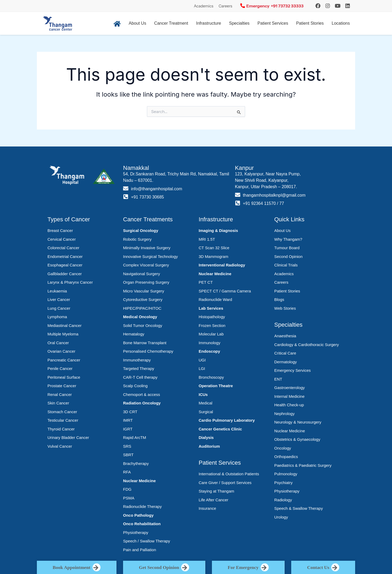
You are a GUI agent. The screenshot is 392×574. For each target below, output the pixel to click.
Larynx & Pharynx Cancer (70, 282)
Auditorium (209, 446)
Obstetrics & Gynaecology (297, 439)
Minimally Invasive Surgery (147, 248)
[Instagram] (318, 6)
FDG (127, 489)
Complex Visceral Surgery (146, 265)
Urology (281, 517)
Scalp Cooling (135, 386)
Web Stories (285, 308)
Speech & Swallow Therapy (299, 508)
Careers (225, 6)
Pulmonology (286, 474)
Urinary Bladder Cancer (68, 437)
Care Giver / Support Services (225, 483)
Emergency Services (293, 370)
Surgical (206, 412)
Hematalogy (134, 334)
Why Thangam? (288, 239)
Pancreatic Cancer (64, 360)
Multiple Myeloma (63, 334)
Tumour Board (287, 248)
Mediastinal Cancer (64, 325)
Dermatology (286, 362)
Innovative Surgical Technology (151, 256)
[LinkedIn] (348, 6)
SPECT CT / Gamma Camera (225, 291)
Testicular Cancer (63, 420)
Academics (204, 6)
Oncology (283, 448)
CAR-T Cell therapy (140, 377)
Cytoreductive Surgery (143, 299)
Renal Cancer (60, 394)
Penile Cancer (60, 368)
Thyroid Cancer (61, 429)
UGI (202, 360)
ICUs (203, 394)
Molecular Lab (211, 334)
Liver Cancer (59, 299)
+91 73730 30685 (148, 197)
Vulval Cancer (60, 446)
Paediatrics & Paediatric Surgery (303, 465)
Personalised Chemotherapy (148, 351)
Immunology (210, 343)
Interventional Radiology (222, 265)
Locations (341, 23)
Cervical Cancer (62, 239)
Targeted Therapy (139, 368)
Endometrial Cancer (65, 256)
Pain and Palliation (140, 550)
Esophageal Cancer (65, 265)
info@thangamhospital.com (157, 189)
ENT (278, 379)
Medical (206, 403)
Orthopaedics (286, 457)
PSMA (129, 498)
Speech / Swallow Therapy (147, 541)
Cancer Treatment (171, 23)
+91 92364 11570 (260, 203)
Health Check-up (289, 405)
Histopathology (212, 317)
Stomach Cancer (62, 412)
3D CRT (130, 412)
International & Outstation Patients (229, 474)
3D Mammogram (214, 256)
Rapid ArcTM (135, 437)
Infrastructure (208, 23)
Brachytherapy (136, 463)
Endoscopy (209, 351)
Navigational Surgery (141, 274)
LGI (202, 368)
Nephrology (284, 414)
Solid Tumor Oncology (143, 325)
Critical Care (285, 353)
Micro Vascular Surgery (144, 291)
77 (282, 203)
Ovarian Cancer (61, 351)
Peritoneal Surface (64, 377)
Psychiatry (283, 483)
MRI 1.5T (207, 239)
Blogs (279, 299)
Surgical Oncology (141, 230)
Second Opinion (288, 256)
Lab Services (211, 308)
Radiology (283, 500)
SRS (127, 446)
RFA (127, 472)
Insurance (207, 508)
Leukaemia (57, 291)
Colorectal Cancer (63, 248)
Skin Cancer (58, 403)
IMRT (128, 420)
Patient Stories (310, 23)
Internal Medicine (289, 396)
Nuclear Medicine (139, 481)
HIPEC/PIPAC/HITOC (142, 308)
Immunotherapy (137, 360)
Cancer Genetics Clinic (220, 429)
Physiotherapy (136, 532)
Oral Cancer (58, 343)
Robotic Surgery (137, 239)
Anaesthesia (285, 336)
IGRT (128, 429)
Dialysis (206, 437)
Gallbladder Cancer (65, 274)
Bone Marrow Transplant (145, 343)
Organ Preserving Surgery (146, 282)
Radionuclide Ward (215, 299)
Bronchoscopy (211, 377)
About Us (137, 23)
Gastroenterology (289, 388)
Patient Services (273, 23)
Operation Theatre (216, 386)
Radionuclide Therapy (142, 506)
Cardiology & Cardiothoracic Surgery (306, 345)
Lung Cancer (59, 308)
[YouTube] (338, 6)
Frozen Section (212, 325)
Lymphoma (57, 317)
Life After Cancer (214, 500)
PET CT (206, 282)
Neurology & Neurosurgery (298, 422)
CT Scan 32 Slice (214, 248)
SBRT (128, 455)
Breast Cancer (60, 230)
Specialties (239, 23)
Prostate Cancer (62, 386)
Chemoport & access (141, 394)
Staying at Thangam (216, 491)
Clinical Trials (286, 265)
